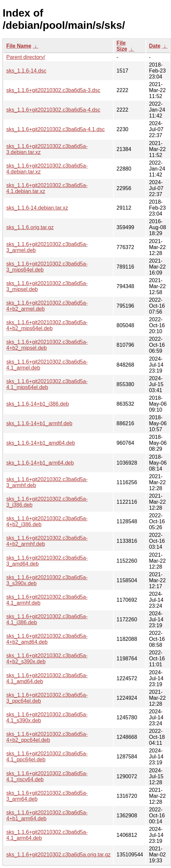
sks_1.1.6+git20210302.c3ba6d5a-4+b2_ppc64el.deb (47, 737)
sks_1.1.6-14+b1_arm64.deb (40, 463)
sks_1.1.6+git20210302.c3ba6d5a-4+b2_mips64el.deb (47, 325)
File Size (122, 46)
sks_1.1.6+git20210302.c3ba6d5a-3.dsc (53, 90)
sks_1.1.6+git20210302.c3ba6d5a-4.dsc (53, 110)
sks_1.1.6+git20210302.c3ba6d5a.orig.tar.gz (58, 855)
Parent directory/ (26, 57)
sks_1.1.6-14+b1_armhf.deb (39, 423)
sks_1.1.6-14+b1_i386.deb (38, 404)
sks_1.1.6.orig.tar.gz (30, 227)
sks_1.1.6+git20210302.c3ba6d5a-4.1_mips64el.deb (47, 384)
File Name (19, 46)
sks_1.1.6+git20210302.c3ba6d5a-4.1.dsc (56, 129)
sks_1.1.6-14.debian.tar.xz (37, 208)
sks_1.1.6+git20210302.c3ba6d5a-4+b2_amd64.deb (47, 639)
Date (155, 46)
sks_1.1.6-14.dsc (26, 71)
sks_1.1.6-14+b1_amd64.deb (41, 443)
